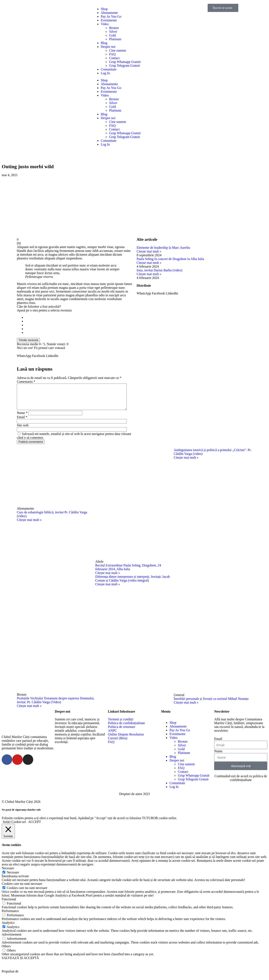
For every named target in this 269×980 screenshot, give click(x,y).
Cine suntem (117, 50)
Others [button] (6, 951)
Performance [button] (10, 916)
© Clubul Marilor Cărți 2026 (21, 807)
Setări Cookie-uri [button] (14, 827)
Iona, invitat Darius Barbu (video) (159, 270)
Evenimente (109, 20)
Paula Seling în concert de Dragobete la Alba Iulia (170, 259)
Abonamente (109, 13)
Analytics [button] (8, 928)
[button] (24, 356)
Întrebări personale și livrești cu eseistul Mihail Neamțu (211, 704)
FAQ (112, 54)
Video (105, 24)
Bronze (114, 28)
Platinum (115, 39)
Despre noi (108, 47)
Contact (114, 58)
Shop (104, 9)
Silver (113, 32)
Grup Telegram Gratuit (124, 66)
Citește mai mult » (149, 251)
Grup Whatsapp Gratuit (125, 62)
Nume (22, 418)
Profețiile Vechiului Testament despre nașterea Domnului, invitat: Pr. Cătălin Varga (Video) (56, 705)
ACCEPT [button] (35, 827)
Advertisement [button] (12, 939)
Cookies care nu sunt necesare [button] (22, 889)
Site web (23, 430)
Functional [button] (9, 904)
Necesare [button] (8, 873)
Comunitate (109, 69)
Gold (112, 35)
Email (22, 422)
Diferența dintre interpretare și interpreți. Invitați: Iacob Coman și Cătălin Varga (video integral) (133, 584)
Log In (105, 73)
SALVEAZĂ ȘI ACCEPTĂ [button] (20, 963)
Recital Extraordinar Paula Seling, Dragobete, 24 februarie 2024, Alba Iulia (128, 572)
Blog (104, 43)
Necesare (13, 877)
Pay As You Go (111, 16)
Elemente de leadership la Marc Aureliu (163, 248)
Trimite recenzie (28, 340)
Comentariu (26, 382)
